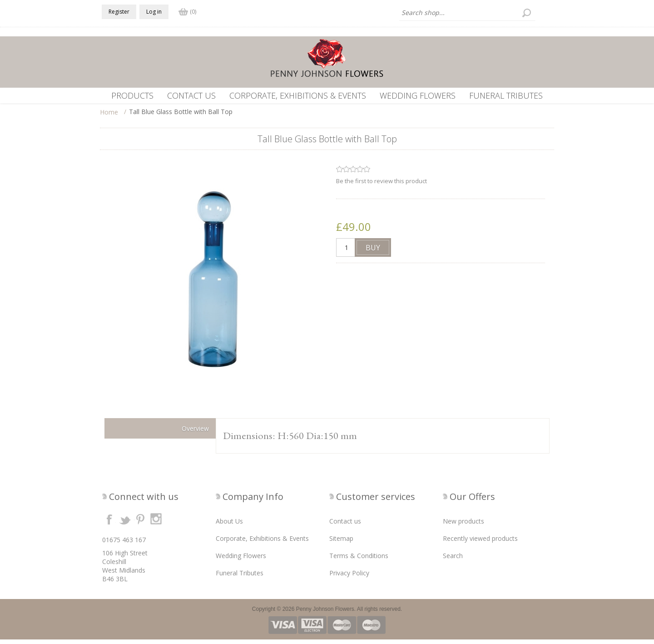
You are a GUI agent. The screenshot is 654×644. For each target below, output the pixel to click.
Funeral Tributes (506, 95)
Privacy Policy (349, 577)
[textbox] (467, 13)
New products (463, 526)
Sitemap (341, 543)
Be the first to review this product (381, 185)
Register (119, 12)
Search (453, 560)
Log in (154, 12)
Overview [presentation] (195, 433)
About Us (229, 526)
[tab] (160, 433)
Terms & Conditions (359, 560)
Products (132, 95)
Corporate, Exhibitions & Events (298, 95)
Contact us (191, 95)
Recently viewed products (480, 543)
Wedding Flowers (418, 95)
